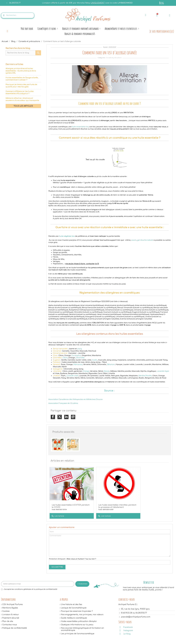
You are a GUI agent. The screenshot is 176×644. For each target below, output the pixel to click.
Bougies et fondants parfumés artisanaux (81, 29)
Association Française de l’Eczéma (63, 403)
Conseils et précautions (114, 58)
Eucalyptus (76, 355)
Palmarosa (78, 364)
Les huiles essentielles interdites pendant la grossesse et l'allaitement (107, 503)
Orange (86, 371)
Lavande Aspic (163, 371)
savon (134, 240)
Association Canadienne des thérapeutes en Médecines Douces (75, 399)
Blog (162, 3)
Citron (65, 358)
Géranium (111, 364)
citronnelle (80, 358)
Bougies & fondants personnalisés (80, 34)
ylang (80, 349)
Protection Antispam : (73, 557)
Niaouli (107, 371)
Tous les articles (23, 106)
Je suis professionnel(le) (162, 31)
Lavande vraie (72, 376)
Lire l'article (58, 511)
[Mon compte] (170, 15)
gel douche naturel (145, 240)
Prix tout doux (27, 29)
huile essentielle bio (80, 127)
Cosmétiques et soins (48, 29)
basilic (95, 360)
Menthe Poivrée (145, 376)
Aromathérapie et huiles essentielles (122, 29)
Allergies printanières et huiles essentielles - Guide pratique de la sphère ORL (21, 71)
